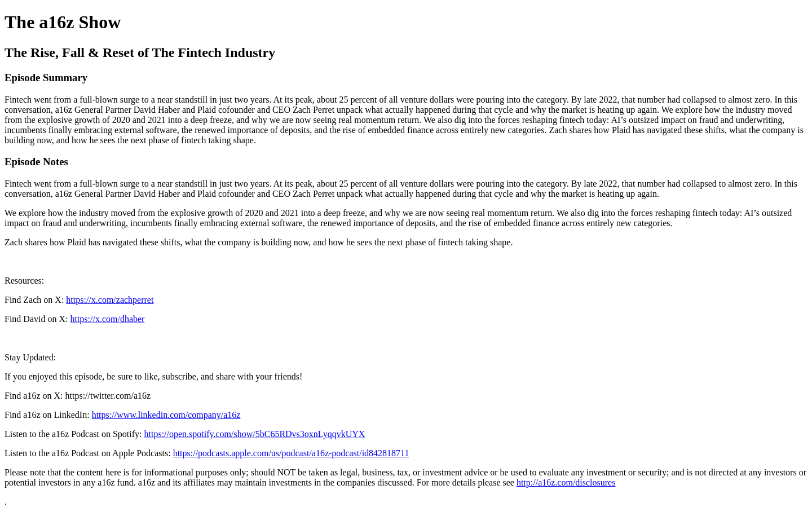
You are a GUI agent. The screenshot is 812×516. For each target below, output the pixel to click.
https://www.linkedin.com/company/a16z (166, 415)
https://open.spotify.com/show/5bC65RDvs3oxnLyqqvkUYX (255, 434)
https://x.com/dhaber (107, 319)
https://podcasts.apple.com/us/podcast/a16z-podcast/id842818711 (291, 453)
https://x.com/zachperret (110, 300)
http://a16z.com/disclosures (566, 482)
